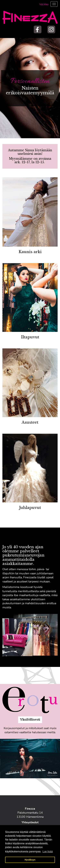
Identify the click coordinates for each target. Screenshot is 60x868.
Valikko (44, 4)
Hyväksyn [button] (30, 860)
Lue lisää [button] (48, 852)
